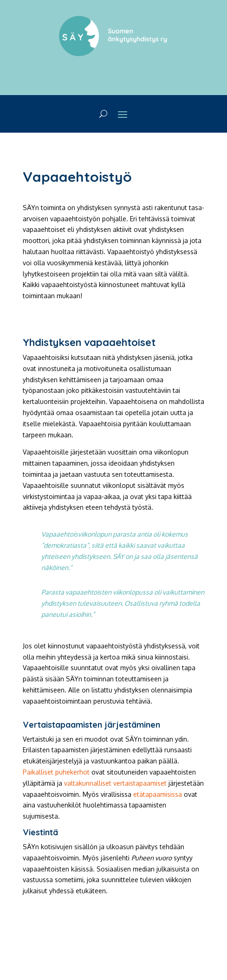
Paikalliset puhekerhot (56, 772)
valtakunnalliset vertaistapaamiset (115, 783)
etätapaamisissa (158, 794)
